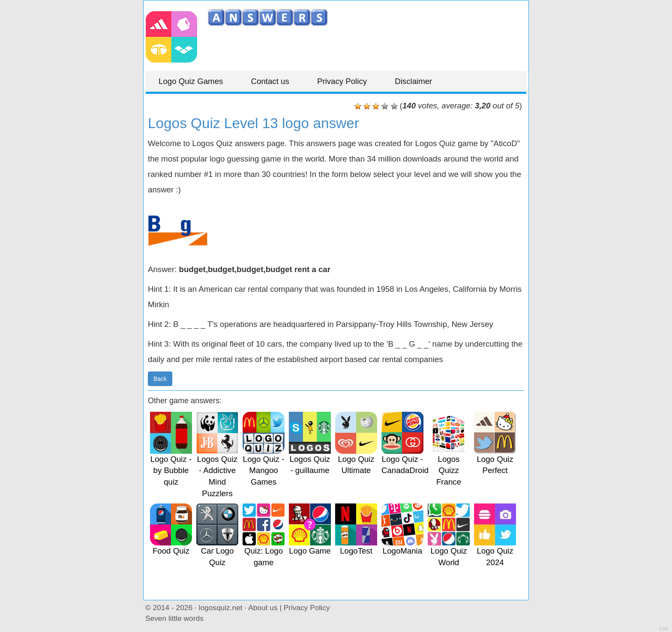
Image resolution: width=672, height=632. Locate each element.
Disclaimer (413, 81)
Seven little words (174, 618)
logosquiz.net (221, 608)
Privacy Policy (342, 81)
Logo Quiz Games (191, 81)
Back (160, 379)
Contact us (270, 81)
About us (263, 608)
